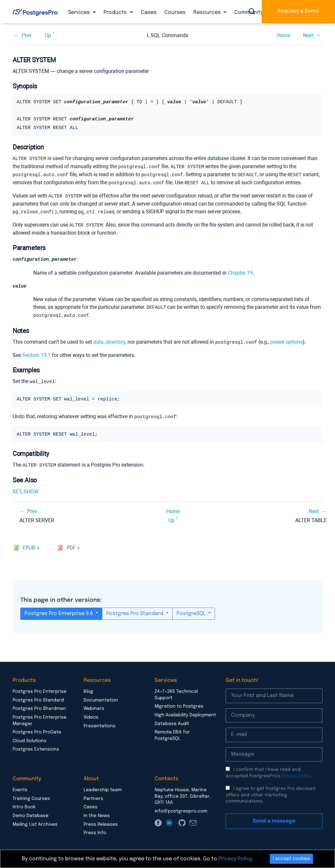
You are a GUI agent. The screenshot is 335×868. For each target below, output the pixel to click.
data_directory (109, 340)
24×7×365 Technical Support (176, 691)
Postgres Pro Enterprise (40, 688)
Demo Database (30, 812)
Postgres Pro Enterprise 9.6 (59, 610)
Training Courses (31, 795)
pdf (71, 545)
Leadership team (103, 786)
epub (29, 545)
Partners (93, 795)
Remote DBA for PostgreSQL (172, 732)
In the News (97, 812)
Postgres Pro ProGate (37, 729)
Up (48, 35)
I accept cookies (291, 859)
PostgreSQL (192, 610)
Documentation (101, 697)
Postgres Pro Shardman (39, 705)
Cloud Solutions (30, 737)
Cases (149, 12)
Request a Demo (298, 11)
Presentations (100, 722)
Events (20, 786)
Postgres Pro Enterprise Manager (40, 717)
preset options (287, 340)
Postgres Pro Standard (135, 610)
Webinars (94, 705)
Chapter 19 (240, 271)
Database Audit (172, 720)
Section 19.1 (36, 353)
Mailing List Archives (35, 821)
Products (116, 12)
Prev (27, 35)
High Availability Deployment (185, 712)
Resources (208, 12)
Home (283, 35)
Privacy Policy (296, 772)
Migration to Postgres (179, 703)
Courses (175, 12)
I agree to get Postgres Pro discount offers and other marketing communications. (271, 791)
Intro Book (24, 803)
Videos (91, 714)
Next (308, 35)
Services (80, 12)
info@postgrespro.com (181, 808)
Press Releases (101, 821)
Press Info (95, 829)
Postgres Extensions (36, 746)
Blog (88, 688)
